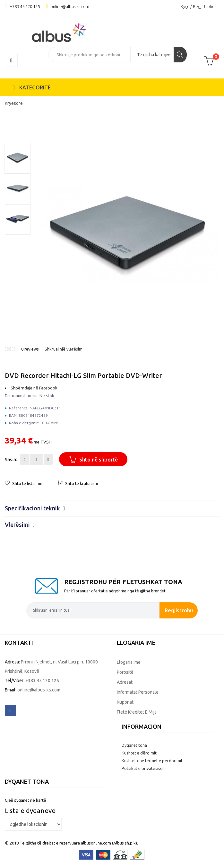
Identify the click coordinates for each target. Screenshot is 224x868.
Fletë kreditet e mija (137, 712)
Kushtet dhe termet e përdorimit (152, 761)
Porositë (125, 672)
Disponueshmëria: (22, 396)
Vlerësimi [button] (20, 525)
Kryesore (14, 103)
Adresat (125, 682)
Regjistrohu (179, 610)
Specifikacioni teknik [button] (35, 508)
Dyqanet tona (134, 745)
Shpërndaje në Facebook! (34, 388)
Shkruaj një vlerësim (64, 349)
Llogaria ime (129, 662)
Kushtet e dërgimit (139, 753)
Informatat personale (138, 692)
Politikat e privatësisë (142, 768)
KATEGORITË (32, 87)
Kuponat (125, 702)
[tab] (112, 508)
